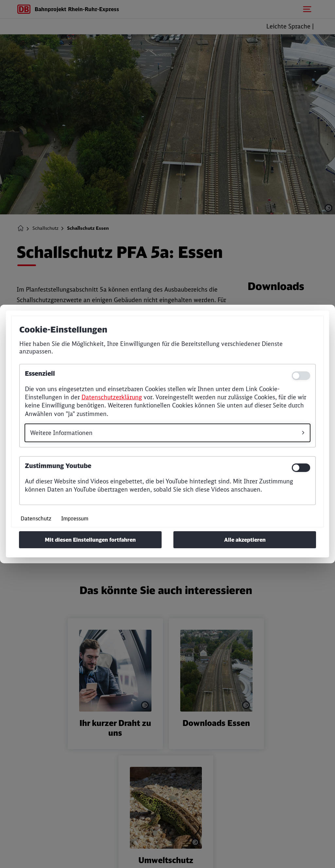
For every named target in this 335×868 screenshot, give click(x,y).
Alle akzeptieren (245, 540)
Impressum (75, 518)
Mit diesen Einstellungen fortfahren (90, 540)
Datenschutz (36, 518)
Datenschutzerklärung (112, 397)
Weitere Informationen (61, 433)
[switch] (301, 468)
